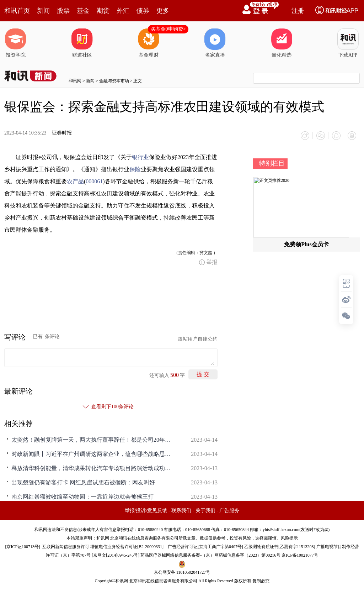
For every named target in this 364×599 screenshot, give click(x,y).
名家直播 (215, 43)
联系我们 (181, 511)
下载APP (348, 43)
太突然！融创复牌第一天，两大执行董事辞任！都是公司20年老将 (93, 440)
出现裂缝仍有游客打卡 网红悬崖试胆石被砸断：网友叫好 (83, 482)
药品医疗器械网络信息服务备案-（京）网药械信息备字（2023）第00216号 (210, 555)
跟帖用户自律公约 (198, 339)
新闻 (43, 11)
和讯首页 (17, 11)
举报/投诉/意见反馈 (146, 511)
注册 (298, 11)
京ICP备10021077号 (300, 555)
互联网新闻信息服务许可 (66, 547)
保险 (135, 169)
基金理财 (149, 43)
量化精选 (282, 43)
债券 (143, 11)
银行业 (140, 157)
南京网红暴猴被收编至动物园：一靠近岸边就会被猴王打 (82, 497)
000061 (94, 181)
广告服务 (229, 511)
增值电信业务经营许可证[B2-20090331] (127, 547)
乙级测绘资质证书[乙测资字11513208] (280, 547)
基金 (83, 11)
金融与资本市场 (114, 81)
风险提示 (289, 538)
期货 (103, 11)
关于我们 (205, 511)
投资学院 (16, 43)
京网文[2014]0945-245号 (116, 555)
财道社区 (82, 43)
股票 (63, 11)
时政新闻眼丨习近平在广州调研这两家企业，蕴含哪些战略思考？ (93, 454)
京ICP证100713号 (23, 547)
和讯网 (75, 81)
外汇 (123, 11)
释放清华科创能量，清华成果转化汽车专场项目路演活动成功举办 (93, 468)
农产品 (75, 181)
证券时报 (62, 133)
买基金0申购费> (168, 29)
